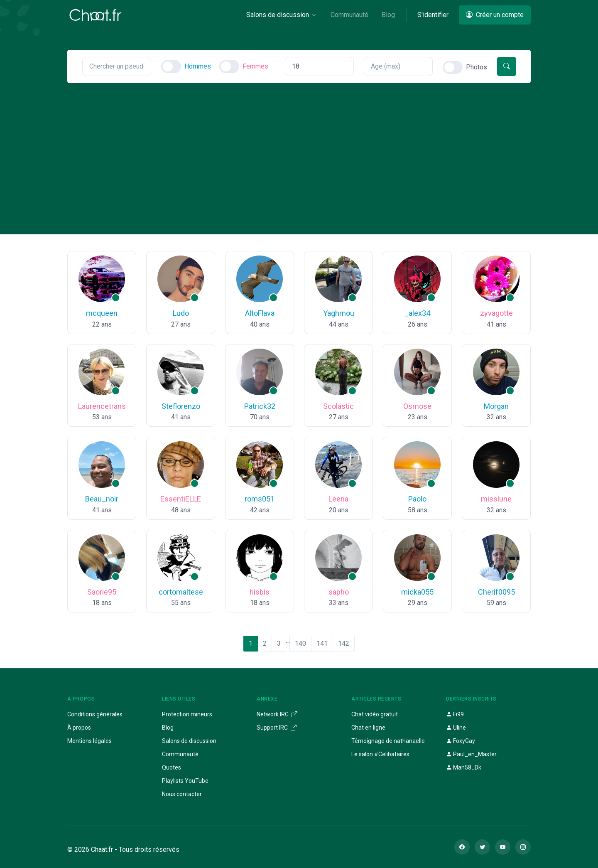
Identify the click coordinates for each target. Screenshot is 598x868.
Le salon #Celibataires (380, 754)
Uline (456, 728)
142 (344, 643)
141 (322, 643)
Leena (338, 499)
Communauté (180, 754)
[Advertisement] (299, 145)
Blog (168, 728)
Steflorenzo (181, 406)
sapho (339, 592)
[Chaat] (96, 15)
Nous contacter (182, 794)
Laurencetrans (102, 406)
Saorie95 (102, 592)
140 (300, 643)
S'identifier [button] (433, 15)
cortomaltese (181, 592)
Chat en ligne (368, 728)
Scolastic (338, 406)
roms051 (260, 499)
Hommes (198, 66)
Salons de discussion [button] (278, 15)
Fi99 (455, 714)
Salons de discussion (189, 741)
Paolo (417, 499)
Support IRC (277, 728)
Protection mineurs (187, 714)
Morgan (496, 406)
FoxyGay (461, 741)
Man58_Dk (464, 767)
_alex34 (417, 313)
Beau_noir (102, 499)
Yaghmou (339, 313)
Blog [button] (388, 15)
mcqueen (102, 313)
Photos (477, 67)
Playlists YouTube (185, 781)
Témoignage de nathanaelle (388, 741)
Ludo (181, 313)
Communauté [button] (349, 15)
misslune (496, 499)
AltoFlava (260, 313)
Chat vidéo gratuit (375, 714)
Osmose (417, 406)
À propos (79, 728)
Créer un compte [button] (495, 15)
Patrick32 (260, 406)
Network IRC (277, 714)
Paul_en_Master (471, 754)
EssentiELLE (181, 499)
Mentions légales (89, 741)
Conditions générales (95, 714)
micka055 (417, 592)
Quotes (172, 767)
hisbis (260, 592)
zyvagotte (496, 313)
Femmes (255, 66)
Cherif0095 (496, 592)
